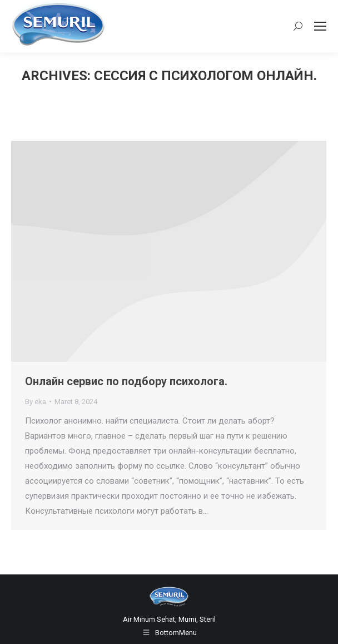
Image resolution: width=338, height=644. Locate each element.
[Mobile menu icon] (320, 26)
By (36, 402)
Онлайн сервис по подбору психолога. (126, 381)
